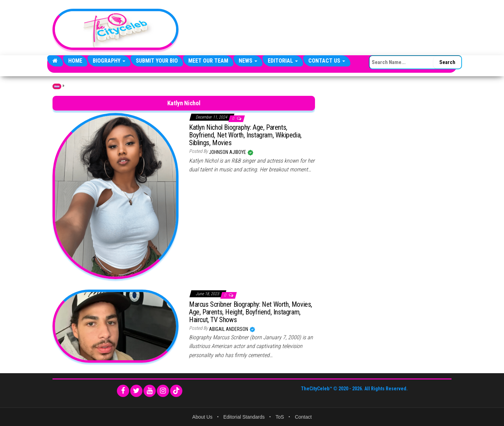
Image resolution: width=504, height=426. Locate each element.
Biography (109, 61)
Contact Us (327, 61)
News (248, 61)
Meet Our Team (208, 61)
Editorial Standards (244, 417)
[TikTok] (176, 391)
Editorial (283, 61)
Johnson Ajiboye (228, 152)
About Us (202, 417)
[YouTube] (150, 391)
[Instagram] (163, 391)
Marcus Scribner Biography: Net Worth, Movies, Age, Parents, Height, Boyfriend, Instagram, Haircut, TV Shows (251, 312)
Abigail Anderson (229, 329)
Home (75, 61)
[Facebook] (123, 391)
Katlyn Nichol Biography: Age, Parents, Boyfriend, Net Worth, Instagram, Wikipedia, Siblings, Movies (245, 135)
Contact (303, 417)
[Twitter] (136, 391)
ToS (280, 417)
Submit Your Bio (157, 61)
